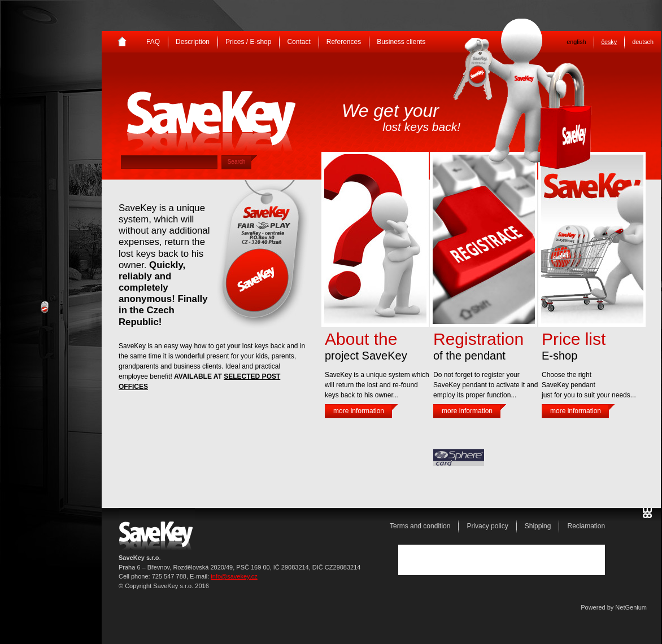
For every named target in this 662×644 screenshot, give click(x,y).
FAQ (153, 42)
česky (609, 42)
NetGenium (631, 607)
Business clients (401, 42)
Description (193, 42)
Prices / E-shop (248, 42)
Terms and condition (420, 526)
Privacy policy (487, 526)
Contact (299, 42)
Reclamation (586, 526)
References (344, 42)
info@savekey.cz (234, 576)
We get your (401, 117)
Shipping (538, 526)
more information (359, 411)
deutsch (643, 42)
